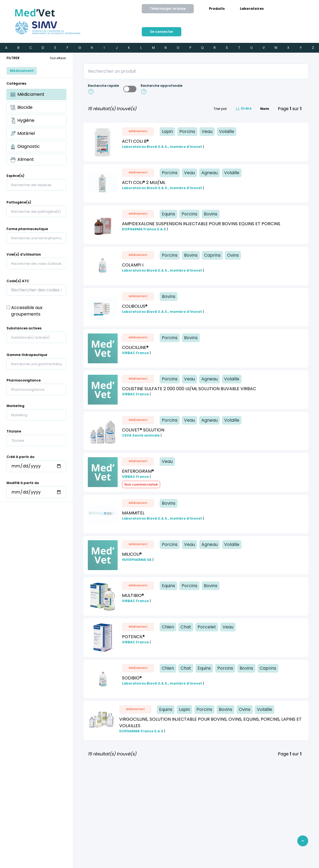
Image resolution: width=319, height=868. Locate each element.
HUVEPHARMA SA (137, 560)
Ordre (244, 109)
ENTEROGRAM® (138, 471)
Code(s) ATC (18, 281)
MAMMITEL (133, 513)
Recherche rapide (103, 86)
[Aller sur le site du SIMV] (48, 28)
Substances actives (24, 328)
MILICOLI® (132, 554)
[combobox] (36, 185)
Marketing (15, 406)
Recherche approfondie (162, 86)
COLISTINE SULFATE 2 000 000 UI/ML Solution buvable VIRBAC (189, 389)
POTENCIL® (133, 637)
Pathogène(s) (19, 202)
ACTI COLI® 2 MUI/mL (144, 182)
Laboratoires (252, 9)
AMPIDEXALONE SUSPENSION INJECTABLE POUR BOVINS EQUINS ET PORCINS (201, 224)
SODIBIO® (132, 678)
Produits (217, 9)
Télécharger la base (168, 9)
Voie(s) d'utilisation (24, 255)
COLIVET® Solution (143, 430)
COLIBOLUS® (135, 306)
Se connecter (162, 32)
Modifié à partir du (23, 483)
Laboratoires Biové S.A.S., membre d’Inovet (162, 147)
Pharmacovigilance (24, 380)
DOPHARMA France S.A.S (144, 229)
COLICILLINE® (135, 347)
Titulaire (14, 431)
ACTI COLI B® (135, 141)
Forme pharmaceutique (27, 229)
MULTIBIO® (133, 595)
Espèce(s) (15, 176)
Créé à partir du (20, 457)
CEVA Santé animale (141, 435)
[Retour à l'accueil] (35, 13)
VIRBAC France (135, 353)
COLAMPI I (133, 265)
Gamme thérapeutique (27, 355)
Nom (265, 109)
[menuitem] (217, 9)
